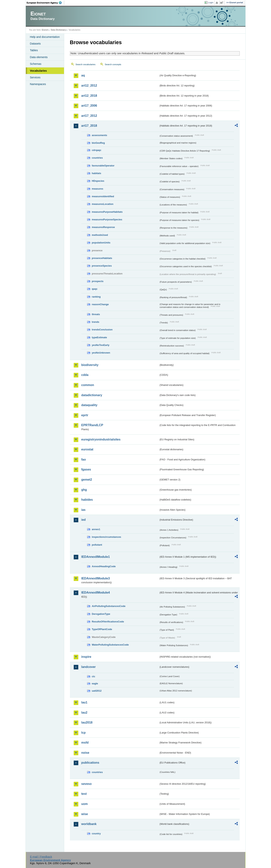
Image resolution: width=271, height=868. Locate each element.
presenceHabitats (102, 258)
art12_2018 (89, 96)
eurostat (87, 449)
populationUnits (101, 243)
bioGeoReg (98, 143)
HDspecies (98, 181)
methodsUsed (100, 235)
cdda (85, 375)
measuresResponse (103, 227)
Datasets (35, 44)
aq (83, 75)
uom (85, 804)
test (84, 794)
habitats (97, 173)
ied (84, 520)
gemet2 (87, 480)
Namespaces (38, 84)
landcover (89, 667)
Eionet (45, 30)
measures (98, 189)
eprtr (85, 415)
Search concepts (113, 64)
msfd (85, 743)
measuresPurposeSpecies (107, 219)
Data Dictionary (58, 30)
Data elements (39, 57)
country (96, 834)
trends (96, 322)
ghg (84, 490)
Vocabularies (38, 71)
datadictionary (92, 395)
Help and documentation (45, 37)
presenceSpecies (102, 266)
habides (87, 500)
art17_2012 (89, 116)
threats (96, 314)
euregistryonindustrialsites (101, 439)
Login (211, 2)
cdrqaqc (97, 150)
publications (90, 763)
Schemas (36, 64)
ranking (96, 297)
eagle (95, 683)
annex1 (96, 529)
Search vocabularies (86, 64)
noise (85, 753)
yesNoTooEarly (101, 345)
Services (35, 77)
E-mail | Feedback (41, 857)
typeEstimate (100, 337)
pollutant (97, 545)
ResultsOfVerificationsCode (108, 622)
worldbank (89, 824)
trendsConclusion (102, 330)
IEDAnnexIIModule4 (96, 593)
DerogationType (101, 614)
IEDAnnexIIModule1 (96, 557)
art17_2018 (89, 126)
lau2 (84, 713)
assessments (100, 135)
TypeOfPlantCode (102, 629)
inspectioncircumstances (107, 537)
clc (94, 676)
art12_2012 (89, 86)
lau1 (84, 702)
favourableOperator (103, 166)
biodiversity (90, 365)
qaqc (95, 289)
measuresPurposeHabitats (107, 212)
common (88, 385)
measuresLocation (103, 204)
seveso (87, 784)
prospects (98, 281)
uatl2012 (97, 691)
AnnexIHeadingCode (104, 566)
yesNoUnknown (101, 353)
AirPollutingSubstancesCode (109, 606)
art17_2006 (89, 106)
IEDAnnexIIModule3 (96, 578)
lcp (84, 733)
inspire (86, 657)
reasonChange (100, 304)
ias (83, 510)
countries (97, 158)
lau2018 (87, 722)
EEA (45, 3)
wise (85, 814)
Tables (34, 50)
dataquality (89, 405)
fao (84, 460)
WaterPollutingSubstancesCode (110, 645)
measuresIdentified (103, 196)
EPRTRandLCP (92, 425)
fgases (86, 469)
